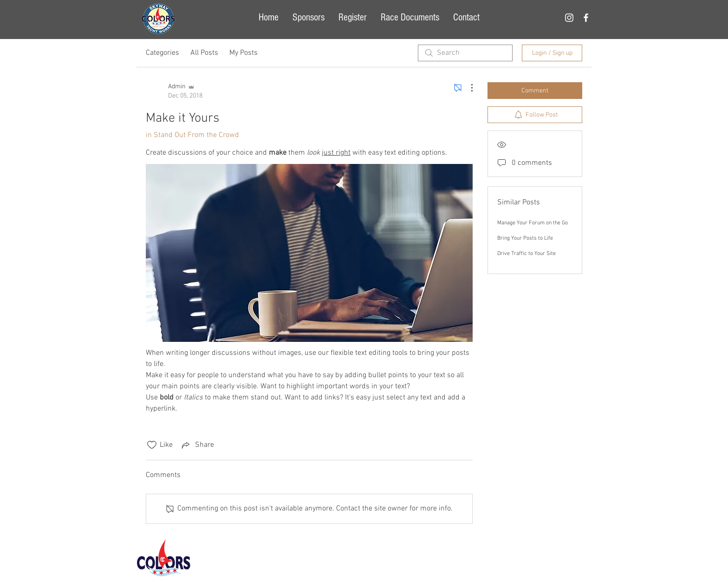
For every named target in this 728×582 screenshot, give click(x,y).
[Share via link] (197, 445)
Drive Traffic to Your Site (526, 254)
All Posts (204, 53)
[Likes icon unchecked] (152, 445)
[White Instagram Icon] (569, 18)
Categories (162, 53)
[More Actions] (467, 88)
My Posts (244, 53)
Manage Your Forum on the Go (533, 223)
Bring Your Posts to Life (525, 238)
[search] (465, 53)
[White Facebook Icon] (586, 18)
